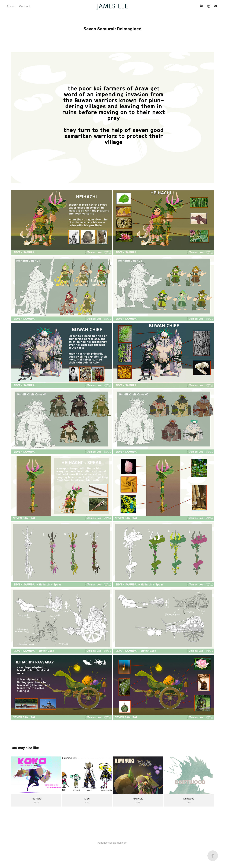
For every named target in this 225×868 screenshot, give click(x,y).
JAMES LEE (112, 6)
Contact (25, 6)
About (11, 6)
